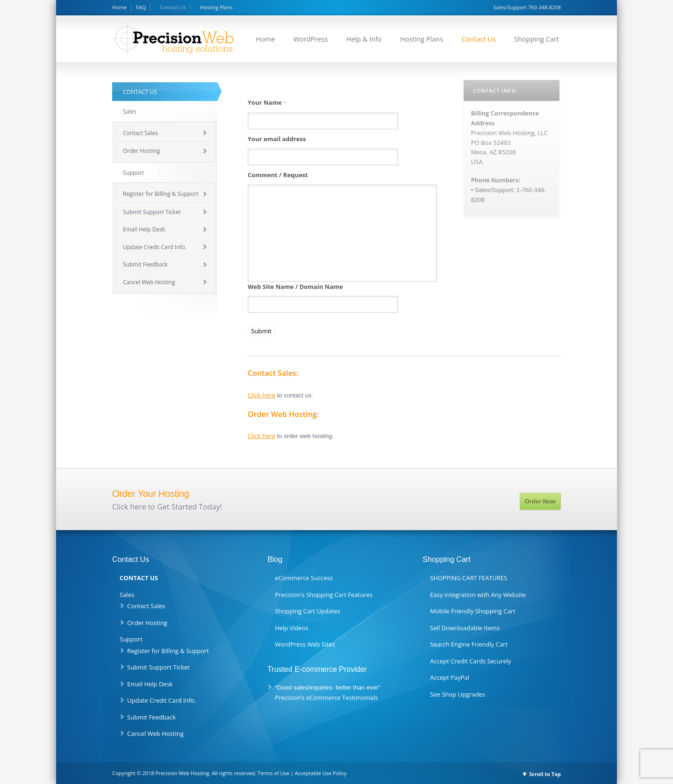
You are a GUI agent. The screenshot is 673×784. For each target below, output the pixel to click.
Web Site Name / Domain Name (295, 287)
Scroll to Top (545, 774)
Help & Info (364, 39)
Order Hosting (141, 151)
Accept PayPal (450, 677)
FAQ (141, 7)
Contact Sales (140, 133)
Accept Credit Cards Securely (470, 661)
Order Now (540, 501)
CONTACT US (140, 92)
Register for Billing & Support (161, 194)
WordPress (311, 39)
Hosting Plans (216, 7)
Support (133, 173)
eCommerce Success (304, 578)
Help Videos (292, 628)
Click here (261, 395)
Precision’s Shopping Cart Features (324, 595)
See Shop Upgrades (458, 694)
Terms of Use (273, 773)
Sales (130, 111)
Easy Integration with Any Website (478, 595)
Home (119, 7)
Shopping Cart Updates (308, 611)
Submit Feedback (145, 264)
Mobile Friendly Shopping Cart (473, 611)
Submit (261, 331)
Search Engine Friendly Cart (469, 644)
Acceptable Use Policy (321, 773)
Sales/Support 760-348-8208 (527, 7)
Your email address (277, 139)
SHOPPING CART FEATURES (469, 578)
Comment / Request (278, 175)
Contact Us (173, 7)
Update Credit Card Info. (155, 247)
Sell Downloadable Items (465, 628)
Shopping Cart (537, 39)
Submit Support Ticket (152, 212)
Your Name (267, 102)
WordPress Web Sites (305, 644)
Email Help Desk (144, 229)
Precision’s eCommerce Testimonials (326, 698)
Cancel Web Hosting (149, 282)
